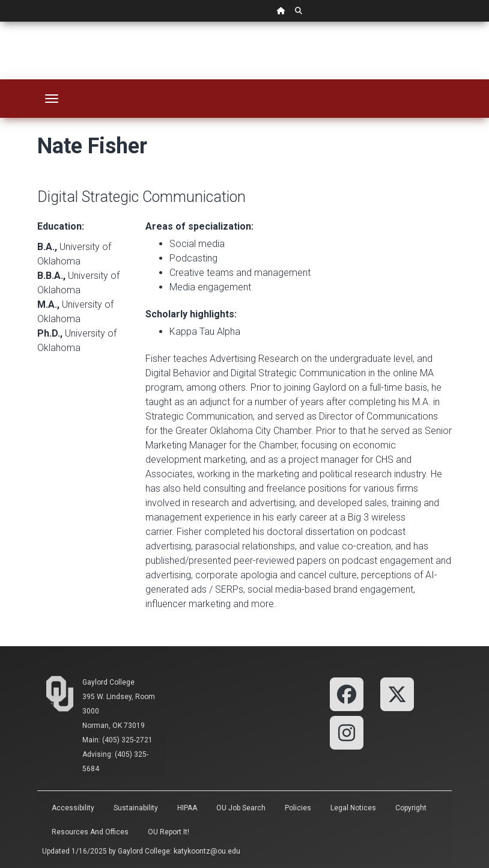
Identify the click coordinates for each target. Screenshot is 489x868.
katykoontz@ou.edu (207, 851)
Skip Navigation (0, 22)
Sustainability (136, 808)
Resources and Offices (90, 832)
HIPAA (187, 808)
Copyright (411, 808)
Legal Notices (353, 808)
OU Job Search (241, 808)
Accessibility (73, 808)
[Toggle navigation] (52, 99)
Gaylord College (108, 682)
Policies (298, 808)
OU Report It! (169, 832)
